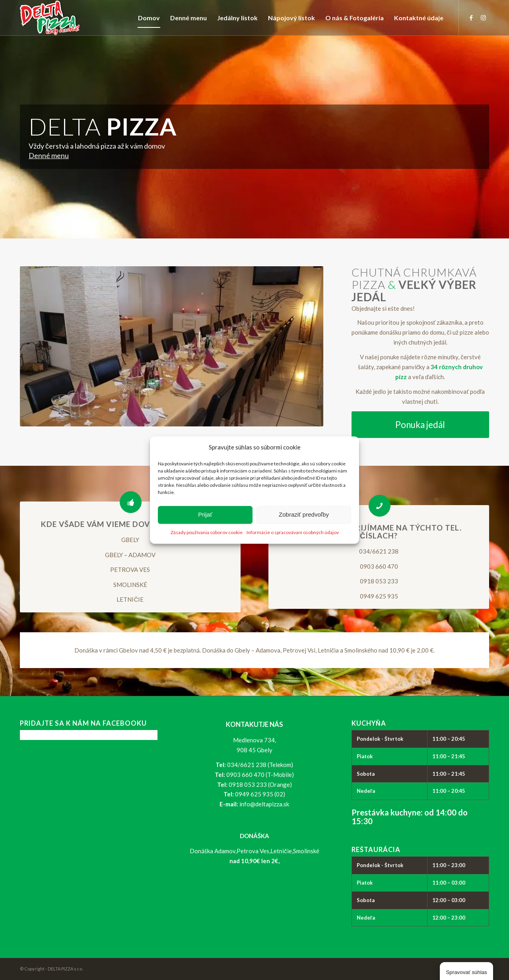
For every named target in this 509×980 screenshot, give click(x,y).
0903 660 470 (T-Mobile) (260, 775)
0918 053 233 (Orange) (260, 784)
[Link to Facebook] (471, 17)
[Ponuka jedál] (420, 425)
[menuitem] (149, 18)
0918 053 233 (379, 581)
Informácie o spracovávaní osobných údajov (293, 532)
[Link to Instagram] (483, 17)
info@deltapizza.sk (264, 804)
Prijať (205, 515)
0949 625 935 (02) (260, 794)
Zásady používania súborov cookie (207, 532)
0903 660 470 (379, 566)
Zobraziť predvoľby (304, 515)
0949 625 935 (379, 596)
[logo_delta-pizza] (50, 18)
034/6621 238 (379, 551)
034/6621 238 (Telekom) (260, 765)
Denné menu (49, 155)
